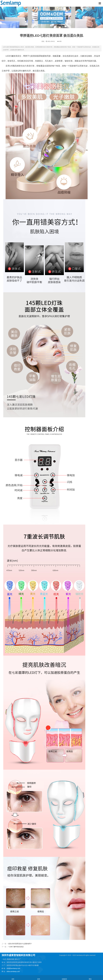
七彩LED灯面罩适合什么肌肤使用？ (20, 944)
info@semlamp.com (13, 968)
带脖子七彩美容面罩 (32, 56)
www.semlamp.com (13, 971)
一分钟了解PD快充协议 (16, 947)
